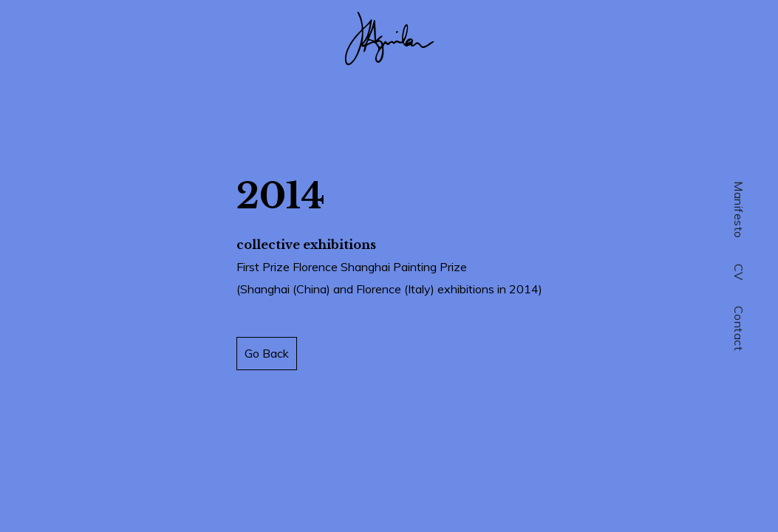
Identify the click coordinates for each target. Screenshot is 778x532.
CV (739, 272)
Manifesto (739, 210)
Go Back (267, 353)
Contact (739, 329)
